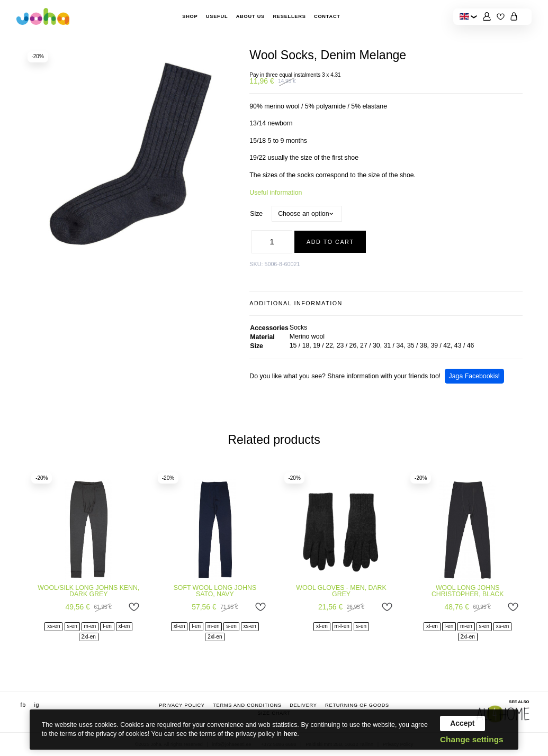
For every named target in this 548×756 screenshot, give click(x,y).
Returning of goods (357, 705)
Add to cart (330, 242)
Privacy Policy (182, 705)
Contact (327, 16)
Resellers (289, 16)
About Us (250, 16)
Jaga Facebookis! (474, 376)
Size (256, 214)
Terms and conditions (247, 705)
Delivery (303, 705)
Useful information (276, 193)
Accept (462, 723)
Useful (217, 16)
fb (23, 705)
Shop (190, 16)
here (290, 734)
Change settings (472, 739)
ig (37, 705)
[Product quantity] (272, 242)
